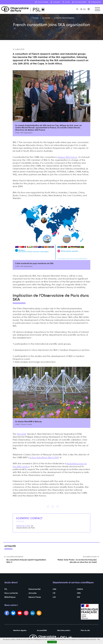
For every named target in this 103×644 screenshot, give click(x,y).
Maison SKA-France (68, 157)
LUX (54, 597)
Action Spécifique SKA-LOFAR (44, 458)
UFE (78, 597)
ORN (79, 593)
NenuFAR (21, 434)
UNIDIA (80, 589)
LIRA (54, 589)
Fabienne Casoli (23, 526)
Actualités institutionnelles (64, 18)
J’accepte (52, 642)
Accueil (36, 18)
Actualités (46, 18)
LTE (54, 593)
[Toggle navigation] (97, 9)
